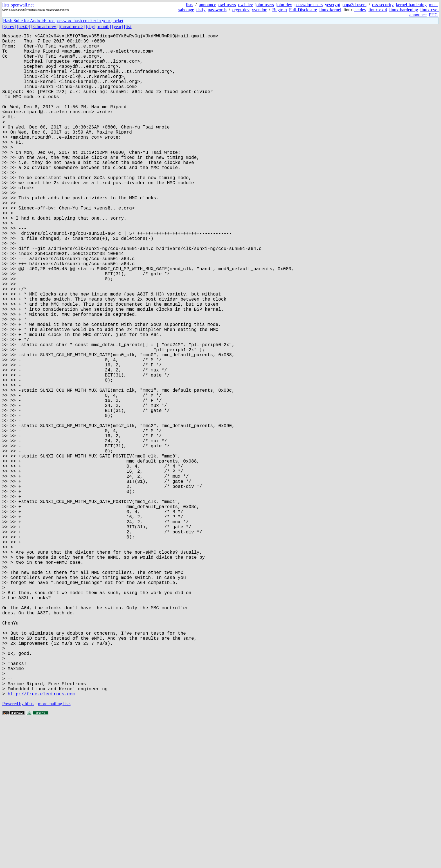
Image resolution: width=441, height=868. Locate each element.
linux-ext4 (378, 10)
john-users (265, 5)
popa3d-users (354, 5)
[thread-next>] (72, 27)
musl (433, 5)
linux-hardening (404, 10)
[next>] (23, 27)
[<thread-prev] (44, 27)
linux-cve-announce (424, 12)
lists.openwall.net (18, 5)
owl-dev (246, 5)
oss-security (383, 5)
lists (190, 5)
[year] (118, 27)
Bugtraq (280, 10)
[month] (104, 27)
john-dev (284, 5)
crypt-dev (241, 10)
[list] (128, 27)
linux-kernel (330, 10)
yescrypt (332, 5)
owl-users (227, 5)
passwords (217, 10)
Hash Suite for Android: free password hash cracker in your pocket (63, 21)
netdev (360, 10)
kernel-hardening (411, 5)
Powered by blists (18, 851)
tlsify (201, 10)
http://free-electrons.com (41, 841)
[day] (91, 27)
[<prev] (9, 27)
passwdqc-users (309, 5)
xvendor (259, 10)
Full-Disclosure (303, 10)
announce (207, 5)
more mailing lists (54, 851)
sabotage (186, 10)
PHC (433, 15)
